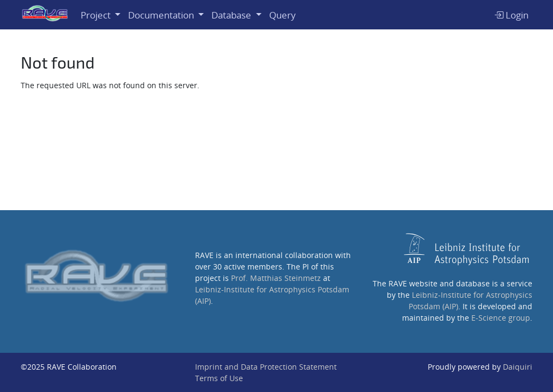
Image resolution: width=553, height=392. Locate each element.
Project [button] (97, 15)
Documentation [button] (162, 15)
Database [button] (232, 15)
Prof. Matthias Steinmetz (276, 278)
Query (282, 15)
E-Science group (501, 318)
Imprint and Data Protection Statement (266, 367)
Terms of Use (219, 378)
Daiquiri (518, 367)
